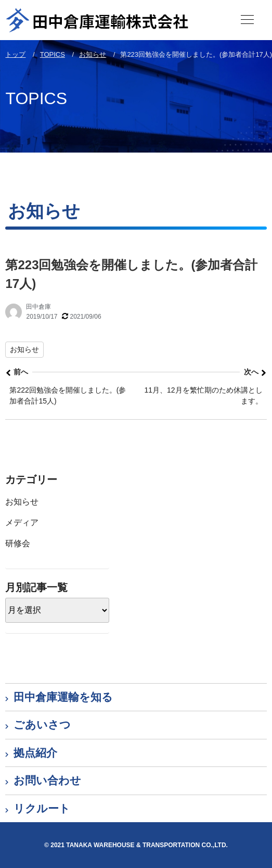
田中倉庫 (38, 307)
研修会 (18, 543)
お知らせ (24, 349)
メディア (22, 523)
